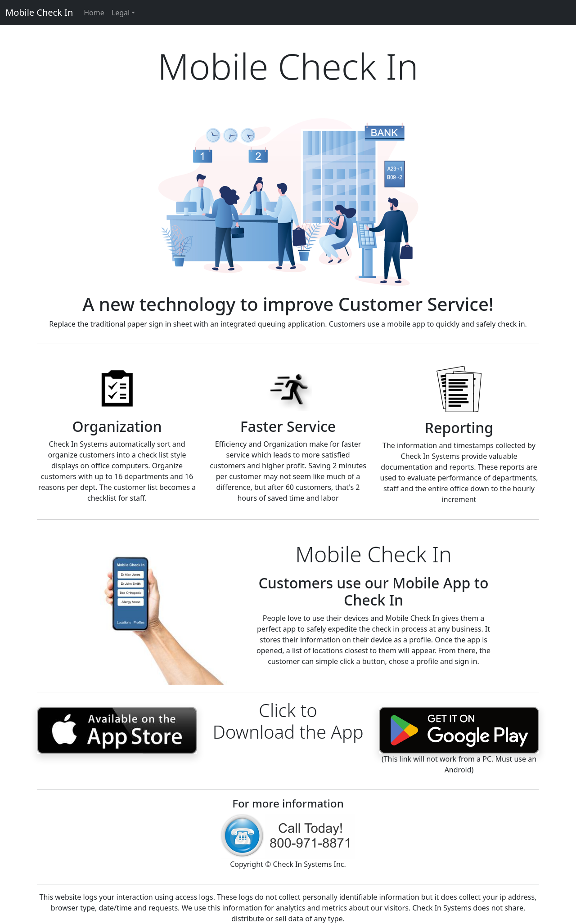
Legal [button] (121, 13)
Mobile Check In (39, 12)
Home (94, 13)
